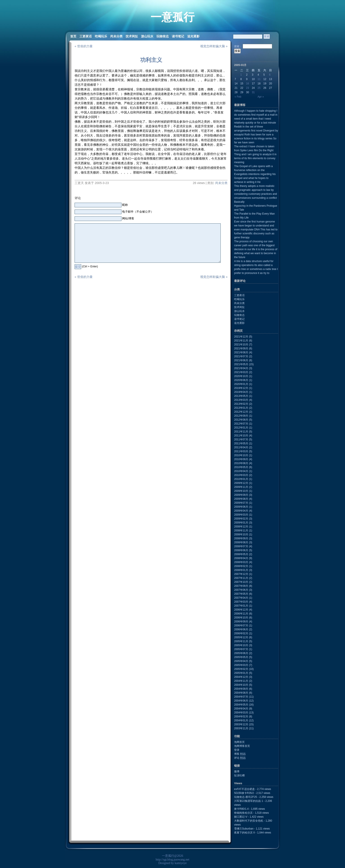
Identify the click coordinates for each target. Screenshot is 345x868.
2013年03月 (241, 400)
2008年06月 (241, 550)
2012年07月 (241, 424)
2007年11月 (241, 578)
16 (247, 84)
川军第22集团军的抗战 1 (249, 801)
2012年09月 (241, 416)
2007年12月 (241, 574)
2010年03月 (241, 475)
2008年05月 (241, 554)
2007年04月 (241, 598)
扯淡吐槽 (239, 775)
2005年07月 (241, 649)
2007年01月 (241, 606)
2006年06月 (241, 629)
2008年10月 (241, 534)
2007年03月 (241, 602)
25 (259, 88)
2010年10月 (241, 455)
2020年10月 (241, 376)
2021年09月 (241, 348)
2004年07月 (241, 697)
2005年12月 (241, 637)
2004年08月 (241, 693)
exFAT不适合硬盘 (244, 789)
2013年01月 (241, 408)
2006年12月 (241, 610)
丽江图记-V (241, 817)
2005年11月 (241, 641)
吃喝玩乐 (101, 36)
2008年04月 (241, 558)
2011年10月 (241, 436)
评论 (240, 758)
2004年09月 (241, 689)
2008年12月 (241, 527)
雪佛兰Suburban (244, 829)
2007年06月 (241, 590)
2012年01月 (241, 428)
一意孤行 (172, 17)
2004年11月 (241, 681)
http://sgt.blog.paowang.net (173, 860)
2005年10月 (241, 645)
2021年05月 (241, 364)
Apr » (261, 97)
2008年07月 (241, 546)
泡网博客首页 (242, 746)
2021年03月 (241, 372)
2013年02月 (241, 404)
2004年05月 (241, 705)
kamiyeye (181, 863)
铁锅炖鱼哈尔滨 (243, 813)
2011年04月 (241, 447)
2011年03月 (241, 451)
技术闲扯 (132, 36)
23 (247, 88)
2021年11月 (241, 341)
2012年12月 (241, 412)
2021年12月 (241, 337)
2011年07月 (241, 439)
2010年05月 (241, 467)
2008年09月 (241, 538)
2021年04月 (241, 368)
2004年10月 (241, 685)
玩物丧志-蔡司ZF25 (246, 797)
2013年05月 (241, 396)
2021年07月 (241, 356)
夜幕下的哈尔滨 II (244, 833)
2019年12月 (241, 388)
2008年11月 (241, 531)
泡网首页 (239, 742)
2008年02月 (241, 566)
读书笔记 (178, 36)
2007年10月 (241, 582)
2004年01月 (241, 720)
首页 (73, 36)
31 (253, 92)
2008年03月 (241, 562)
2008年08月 (241, 542)
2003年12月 (241, 724)
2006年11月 (241, 614)
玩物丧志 (163, 36)
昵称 (125, 205)
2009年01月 (241, 523)
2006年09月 (241, 622)
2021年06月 (241, 360)
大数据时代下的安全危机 (249, 821)
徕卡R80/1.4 (241, 809)
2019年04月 (241, 392)
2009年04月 (241, 511)
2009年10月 (241, 491)
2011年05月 (241, 443)
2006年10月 (241, 618)
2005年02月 (241, 669)
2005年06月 (241, 653)
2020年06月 (241, 380)
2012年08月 (241, 420)
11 (259, 79)
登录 (237, 750)
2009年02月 (241, 519)
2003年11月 (241, 728)
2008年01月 (241, 570)
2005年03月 (241, 665)
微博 (237, 771)
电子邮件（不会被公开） (138, 212)
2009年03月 (241, 515)
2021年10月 (241, 345)
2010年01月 (241, 479)
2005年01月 (241, 673)
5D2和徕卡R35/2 (244, 793)
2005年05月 (241, 657)
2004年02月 (241, 717)
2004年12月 (241, 677)
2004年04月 (241, 709)
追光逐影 (193, 36)
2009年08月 (241, 499)
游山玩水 (147, 36)
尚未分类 (116, 36)
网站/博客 (128, 219)
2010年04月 (241, 471)
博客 (240, 754)
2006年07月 (241, 625)
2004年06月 (241, 701)
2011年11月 (241, 432)
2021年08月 (241, 352)
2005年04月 (241, 661)
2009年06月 (241, 507)
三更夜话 (86, 36)
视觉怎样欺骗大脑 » (214, 46)
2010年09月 (241, 459)
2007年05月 (241, 594)
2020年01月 (241, 384)
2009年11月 (241, 487)
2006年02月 (241, 633)
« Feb (238, 97)
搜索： (238, 46)
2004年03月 (241, 713)
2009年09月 (241, 495)
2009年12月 (241, 483)
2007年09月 (241, 586)
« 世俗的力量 (84, 46)
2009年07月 (241, 503)
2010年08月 (241, 463)
